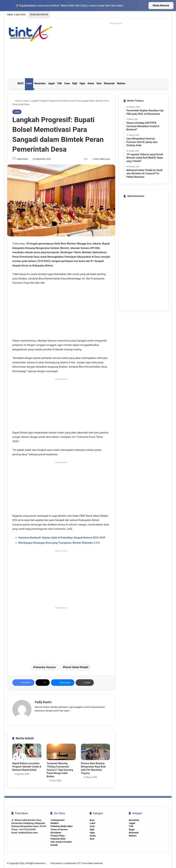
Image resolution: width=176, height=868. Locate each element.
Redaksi (54, 822)
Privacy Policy (58, 834)
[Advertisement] (119, 50)
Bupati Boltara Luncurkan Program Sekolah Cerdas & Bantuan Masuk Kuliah (27, 765)
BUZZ (21, 83)
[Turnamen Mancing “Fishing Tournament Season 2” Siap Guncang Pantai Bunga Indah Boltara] (61, 750)
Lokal (29, 83)
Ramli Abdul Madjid (76, 668)
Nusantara (40, 83)
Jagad (51, 83)
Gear (99, 83)
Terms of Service (59, 828)
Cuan (67, 83)
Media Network (161, 5)
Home (17, 101)
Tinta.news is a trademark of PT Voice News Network (76, 862)
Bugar (132, 828)
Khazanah (109, 83)
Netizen (121, 83)
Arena (91, 83)
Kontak (54, 844)
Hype (82, 83)
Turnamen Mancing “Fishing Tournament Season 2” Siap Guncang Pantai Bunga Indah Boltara (60, 768)
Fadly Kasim (24, 159)
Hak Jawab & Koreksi (61, 840)
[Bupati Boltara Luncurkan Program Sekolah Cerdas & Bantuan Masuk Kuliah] (27, 750)
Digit (75, 83)
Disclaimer (56, 831)
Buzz (92, 819)
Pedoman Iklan (58, 837)
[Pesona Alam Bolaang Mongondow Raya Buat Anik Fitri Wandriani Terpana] (96, 750)
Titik (59, 83)
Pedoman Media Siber (62, 825)
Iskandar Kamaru (45, 668)
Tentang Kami (57, 819)
